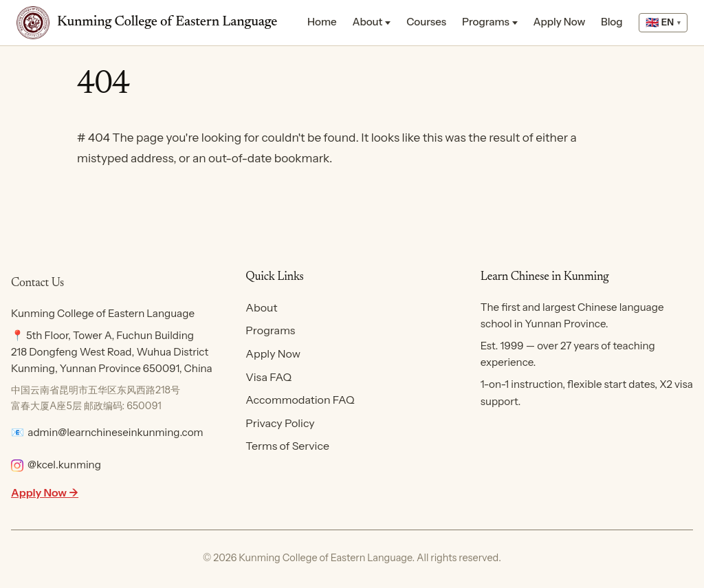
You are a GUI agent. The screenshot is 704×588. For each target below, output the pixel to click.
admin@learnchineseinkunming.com (115, 432)
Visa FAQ (268, 377)
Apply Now (560, 22)
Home (322, 22)
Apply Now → (45, 492)
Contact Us (37, 283)
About (367, 22)
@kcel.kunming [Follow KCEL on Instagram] (56, 465)
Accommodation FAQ (300, 400)
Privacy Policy (280, 423)
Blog (612, 22)
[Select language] (663, 23)
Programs (486, 22)
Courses (426, 22)
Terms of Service (287, 446)
